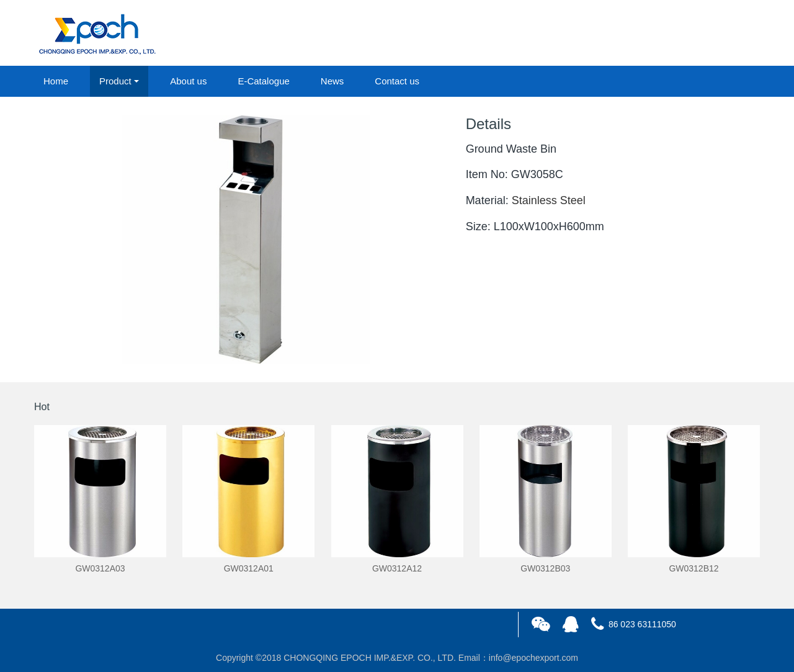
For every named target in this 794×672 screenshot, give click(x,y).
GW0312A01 (249, 568)
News (332, 81)
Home (56, 81)
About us (188, 81)
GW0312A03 (100, 568)
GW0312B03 (545, 568)
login (676, 34)
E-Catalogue (263, 81)
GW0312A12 (397, 568)
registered (731, 34)
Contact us (397, 81)
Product (115, 81)
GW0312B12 (694, 568)
